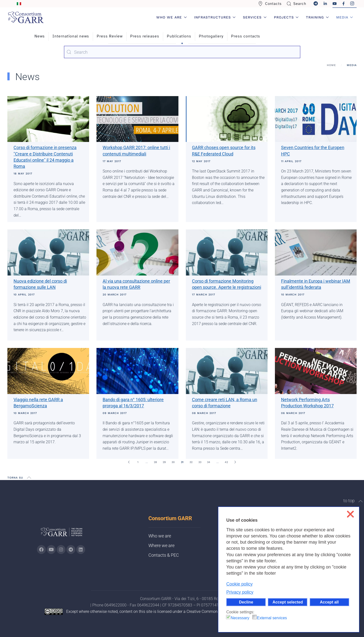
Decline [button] (246, 602)
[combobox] (182, 52)
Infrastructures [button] (215, 17)
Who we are (160, 536)
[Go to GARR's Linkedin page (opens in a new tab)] (81, 550)
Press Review (110, 36)
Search (296, 4)
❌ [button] (350, 514)
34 (209, 462)
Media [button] (345, 17)
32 (191, 462)
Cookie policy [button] (239, 584)
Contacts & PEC (164, 555)
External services (272, 618)
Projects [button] (286, 17)
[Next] (235, 462)
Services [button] (255, 17)
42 (226, 462)
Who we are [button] (172, 17)
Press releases (145, 36)
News (40, 36)
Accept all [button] (329, 602)
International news (71, 36)
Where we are (161, 545)
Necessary (240, 618)
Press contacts (246, 36)
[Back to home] (26, 17)
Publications (179, 36)
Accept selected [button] (288, 602)
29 (164, 462)
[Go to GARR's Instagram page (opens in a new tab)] (41, 550)
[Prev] (129, 462)
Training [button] (317, 17)
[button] (29, 478)
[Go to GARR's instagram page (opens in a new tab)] (61, 550)
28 (155, 462)
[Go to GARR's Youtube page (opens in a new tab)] (51, 550)
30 (173, 462)
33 (200, 462)
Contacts (270, 4)
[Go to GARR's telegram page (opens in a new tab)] (71, 550)
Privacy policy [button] (240, 592)
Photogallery (211, 36)
